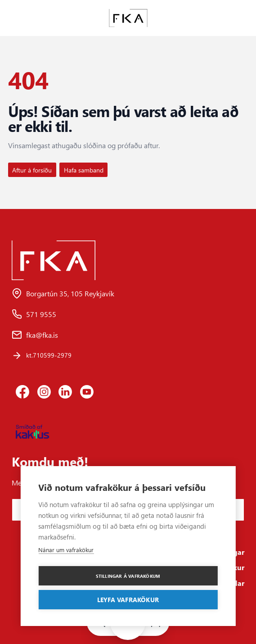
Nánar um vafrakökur (66, 550)
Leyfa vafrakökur (128, 599)
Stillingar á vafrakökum (128, 576)
